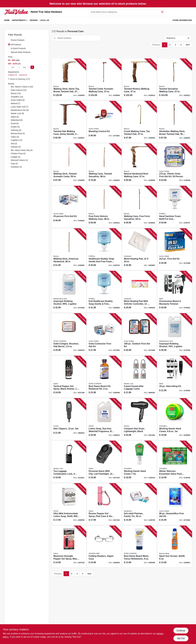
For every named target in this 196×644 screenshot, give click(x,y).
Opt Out (181, 638)
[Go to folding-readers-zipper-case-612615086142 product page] (104, 547)
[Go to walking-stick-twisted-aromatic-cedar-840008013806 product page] (69, 164)
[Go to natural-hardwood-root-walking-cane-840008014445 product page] (140, 164)
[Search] (162, 12)
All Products (16, 45)
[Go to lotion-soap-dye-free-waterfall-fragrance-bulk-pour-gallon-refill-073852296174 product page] (104, 419)
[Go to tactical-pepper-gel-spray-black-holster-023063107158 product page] (69, 377)
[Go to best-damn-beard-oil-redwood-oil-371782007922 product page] (104, 377)
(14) (19, 90)
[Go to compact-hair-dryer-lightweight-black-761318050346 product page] (140, 419)
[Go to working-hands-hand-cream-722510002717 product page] (140, 462)
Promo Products (18, 40)
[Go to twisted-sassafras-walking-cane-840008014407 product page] (175, 80)
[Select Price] (32, 67)
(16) (22, 87)
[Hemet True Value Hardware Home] (16, 12)
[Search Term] (127, 12)
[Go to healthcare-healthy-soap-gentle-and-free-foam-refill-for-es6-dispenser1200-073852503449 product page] (104, 249)
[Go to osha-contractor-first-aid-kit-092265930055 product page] (104, 334)
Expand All (23, 75)
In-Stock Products (18, 48)
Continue (181, 631)
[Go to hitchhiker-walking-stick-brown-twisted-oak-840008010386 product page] (175, 122)
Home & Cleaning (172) (20, 79)
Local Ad (45, 20)
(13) (16, 93)
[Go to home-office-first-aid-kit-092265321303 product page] (175, 504)
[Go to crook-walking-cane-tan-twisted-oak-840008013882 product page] (140, 122)
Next (188, 45)
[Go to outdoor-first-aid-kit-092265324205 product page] (140, 334)
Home (7, 20)
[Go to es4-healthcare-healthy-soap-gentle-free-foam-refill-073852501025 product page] (104, 292)
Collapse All (13, 75)
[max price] (24, 67)
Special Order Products (21, 52)
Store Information (182, 20)
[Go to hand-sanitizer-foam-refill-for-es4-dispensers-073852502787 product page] (175, 207)
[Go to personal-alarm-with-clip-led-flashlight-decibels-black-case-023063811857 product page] (104, 462)
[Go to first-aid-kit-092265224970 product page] (69, 207)
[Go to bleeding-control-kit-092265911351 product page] (104, 122)
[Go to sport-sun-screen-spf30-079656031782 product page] (175, 547)
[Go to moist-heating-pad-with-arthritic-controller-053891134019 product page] (140, 292)
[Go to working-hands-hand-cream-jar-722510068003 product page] (175, 419)
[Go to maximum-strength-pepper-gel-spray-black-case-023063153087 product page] (69, 547)
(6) (20, 110)
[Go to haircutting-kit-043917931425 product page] (175, 377)
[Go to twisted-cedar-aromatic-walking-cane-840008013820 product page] (104, 80)
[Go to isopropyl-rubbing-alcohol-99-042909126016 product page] (69, 292)
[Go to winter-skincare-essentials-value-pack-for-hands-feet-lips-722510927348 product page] (175, 462)
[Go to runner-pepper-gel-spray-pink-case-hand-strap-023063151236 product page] (104, 504)
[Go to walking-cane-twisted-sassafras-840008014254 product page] (104, 164)
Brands (34, 20)
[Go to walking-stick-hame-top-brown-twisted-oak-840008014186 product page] (69, 80)
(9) (18, 100)
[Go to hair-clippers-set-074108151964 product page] (69, 419)
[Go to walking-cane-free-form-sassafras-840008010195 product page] (140, 207)
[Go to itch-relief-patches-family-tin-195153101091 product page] (140, 504)
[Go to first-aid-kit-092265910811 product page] (175, 249)
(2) (18, 153)
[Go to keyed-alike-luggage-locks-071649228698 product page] (140, 377)
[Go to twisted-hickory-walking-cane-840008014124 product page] (140, 80)
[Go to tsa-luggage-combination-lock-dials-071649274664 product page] (69, 462)
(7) (16, 103)
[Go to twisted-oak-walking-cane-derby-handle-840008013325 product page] (69, 122)
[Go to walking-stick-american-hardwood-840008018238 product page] (69, 249)
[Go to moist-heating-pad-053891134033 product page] (140, 249)
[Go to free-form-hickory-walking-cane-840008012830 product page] (104, 207)
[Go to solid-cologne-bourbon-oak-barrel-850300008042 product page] (69, 334)
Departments (19, 20)
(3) (18, 133)
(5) (15, 123)
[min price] (13, 67)
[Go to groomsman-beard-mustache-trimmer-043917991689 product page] (175, 292)
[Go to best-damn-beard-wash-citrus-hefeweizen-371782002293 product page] (140, 547)
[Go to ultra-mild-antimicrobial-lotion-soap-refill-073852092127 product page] (69, 504)
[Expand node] (9, 79)
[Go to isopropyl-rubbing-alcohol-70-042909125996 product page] (175, 334)
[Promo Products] (9, 40)
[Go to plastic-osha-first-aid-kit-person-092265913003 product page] (175, 164)
